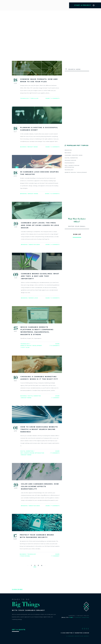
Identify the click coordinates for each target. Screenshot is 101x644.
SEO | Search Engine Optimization (32, 452)
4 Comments (55, 147)
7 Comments (55, 452)
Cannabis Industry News (74, 155)
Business (23, 147)
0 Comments (55, 98)
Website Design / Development (31, 345)
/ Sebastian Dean (34, 244)
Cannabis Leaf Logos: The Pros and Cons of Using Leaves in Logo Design (40, 225)
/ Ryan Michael (25, 555)
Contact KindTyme (82, 617)
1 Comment (56, 397)
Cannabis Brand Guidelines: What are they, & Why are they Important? (40, 276)
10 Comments (55, 345)
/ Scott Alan (25, 347)
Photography (70, 163)
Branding (23, 194)
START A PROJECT (83, 5)
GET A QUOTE (19, 629)
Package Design (70, 160)
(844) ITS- (67, 617)
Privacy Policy (83, 615)
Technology (25, 98)
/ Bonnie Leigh (33, 298)
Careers (72, 615)
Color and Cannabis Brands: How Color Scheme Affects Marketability (40, 486)
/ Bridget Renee (32, 147)
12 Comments (55, 194)
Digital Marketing (34, 395)
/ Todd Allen (34, 98)
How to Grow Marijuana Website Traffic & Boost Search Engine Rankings (39, 429)
